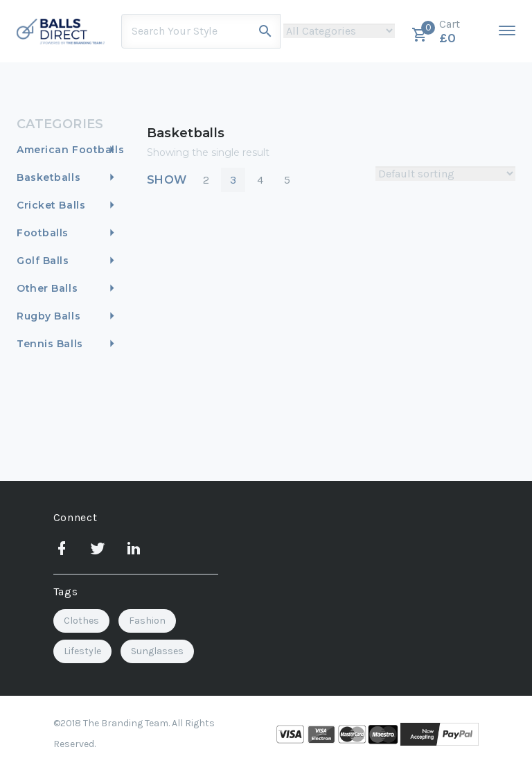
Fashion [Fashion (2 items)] (147, 621)
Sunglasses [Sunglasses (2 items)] (157, 651)
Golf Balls (43, 261)
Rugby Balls (48, 316)
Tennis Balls (50, 344)
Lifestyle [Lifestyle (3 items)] (82, 651)
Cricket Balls (51, 205)
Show (167, 180)
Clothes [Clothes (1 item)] (81, 621)
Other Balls (47, 288)
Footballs (43, 233)
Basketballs (48, 177)
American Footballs (70, 150)
